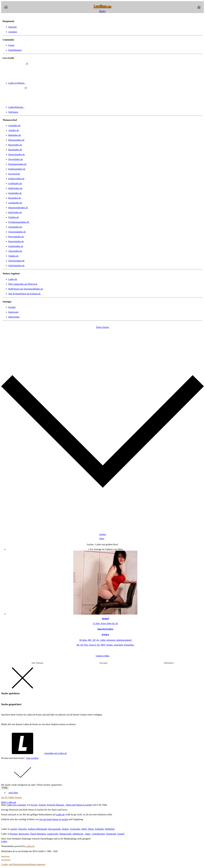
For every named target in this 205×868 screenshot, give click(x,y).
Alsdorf (65, 829)
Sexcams (103, 663)
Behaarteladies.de (16, 140)
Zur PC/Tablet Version (11, 797)
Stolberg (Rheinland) (37, 829)
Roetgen (14, 834)
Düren (91, 829)
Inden (88, 834)
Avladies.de (14, 130)
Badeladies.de (15, 135)
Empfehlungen (15, 50)
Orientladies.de (15, 227)
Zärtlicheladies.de (16, 266)
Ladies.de (13, 279)
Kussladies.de (15, 198)
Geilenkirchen (98, 834)
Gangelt (121, 834)
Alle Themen (37, 663)
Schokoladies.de (16, 246)
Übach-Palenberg (38, 834)
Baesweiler (24, 834)
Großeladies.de (15, 183)
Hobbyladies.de (15, 188)
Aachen (13, 829)
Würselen (22, 829)
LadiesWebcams (38, 107)
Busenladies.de (15, 150)
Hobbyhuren (26, 289)
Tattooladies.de (15, 251)
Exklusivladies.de (16, 179)
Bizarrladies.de (15, 145)
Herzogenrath (54, 829)
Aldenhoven (78, 834)
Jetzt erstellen (32, 758)
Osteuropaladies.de (17, 232)
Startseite (13, 27)
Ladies (4, 841)
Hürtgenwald (65, 834)
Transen (42, 805)
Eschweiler (75, 829)
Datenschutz (14, 317)
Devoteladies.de (16, 159)
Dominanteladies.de (17, 164)
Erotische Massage (56, 805)
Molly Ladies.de (9, 802)
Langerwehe (53, 834)
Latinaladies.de (15, 203)
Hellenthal (110, 829)
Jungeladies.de (15, 193)
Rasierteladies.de (16, 241)
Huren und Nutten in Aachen (79, 805)
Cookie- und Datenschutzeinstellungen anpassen (23, 864)
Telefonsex (13, 112)
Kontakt (12, 307)
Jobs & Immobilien (24, 294)
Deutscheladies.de (17, 154)
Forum (11, 45)
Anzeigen (13, 32)
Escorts (34, 805)
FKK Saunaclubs (23, 284)
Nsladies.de (14, 217)
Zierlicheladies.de (16, 261)
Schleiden (99, 829)
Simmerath (111, 834)
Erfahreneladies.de (17, 169)
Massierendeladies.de (18, 208)
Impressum (13, 312)
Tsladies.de (13, 256)
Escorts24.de (14, 174)
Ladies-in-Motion (39, 83)
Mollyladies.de (15, 212)
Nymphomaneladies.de (19, 222)
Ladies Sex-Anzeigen (16, 805)
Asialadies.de (14, 126)
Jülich (84, 829)
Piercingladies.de (16, 237)
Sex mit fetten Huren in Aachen (54, 819)
